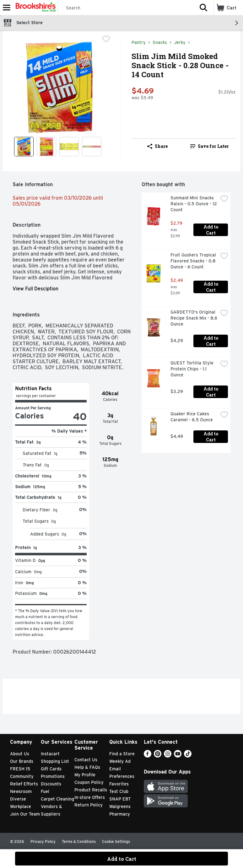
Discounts (51, 784)
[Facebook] (148, 756)
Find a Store (122, 754)
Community (22, 776)
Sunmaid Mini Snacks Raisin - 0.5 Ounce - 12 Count (194, 204)
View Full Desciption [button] (35, 289)
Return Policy (89, 805)
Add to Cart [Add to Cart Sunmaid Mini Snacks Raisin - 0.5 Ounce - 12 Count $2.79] (211, 230)
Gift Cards (51, 769)
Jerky (180, 42)
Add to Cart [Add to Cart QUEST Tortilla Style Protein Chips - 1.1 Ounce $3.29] (211, 392)
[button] (203, 8)
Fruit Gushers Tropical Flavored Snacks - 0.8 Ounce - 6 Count (194, 261)
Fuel (45, 791)
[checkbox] (106, 40)
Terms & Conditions (79, 841)
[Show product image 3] (69, 147)
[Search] (126, 8)
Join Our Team (25, 814)
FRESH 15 (20, 769)
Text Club (119, 791)
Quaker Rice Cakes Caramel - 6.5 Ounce (192, 417)
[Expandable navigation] (7, 8)
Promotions (53, 776)
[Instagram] (168, 756)
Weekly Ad (120, 761)
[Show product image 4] (92, 147)
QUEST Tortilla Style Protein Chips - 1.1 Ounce (193, 369)
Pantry (139, 42)
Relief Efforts (24, 784)
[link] (210, 146)
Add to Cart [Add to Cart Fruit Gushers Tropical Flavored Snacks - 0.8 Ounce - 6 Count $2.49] (211, 287)
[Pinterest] (158, 756)
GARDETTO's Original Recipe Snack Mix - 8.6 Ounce (194, 318)
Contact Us (86, 760)
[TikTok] (188, 756)
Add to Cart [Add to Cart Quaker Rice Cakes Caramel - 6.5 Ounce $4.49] (211, 437)
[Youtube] (178, 756)
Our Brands (22, 761)
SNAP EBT (120, 799)
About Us (20, 754)
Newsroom (21, 791)
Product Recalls (91, 790)
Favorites (119, 784)
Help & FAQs (87, 767)
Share (157, 146)
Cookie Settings (116, 841)
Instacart (50, 754)
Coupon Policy (89, 782)
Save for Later (210, 146)
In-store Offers (90, 797)
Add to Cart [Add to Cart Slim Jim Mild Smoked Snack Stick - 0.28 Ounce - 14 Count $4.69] (122, 859)
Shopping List (55, 761)
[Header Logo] (34, 8)
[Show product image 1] (24, 147)
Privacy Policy (43, 841)
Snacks (160, 42)
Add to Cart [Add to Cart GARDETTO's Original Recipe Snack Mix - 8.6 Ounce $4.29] (211, 341)
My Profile (85, 775)
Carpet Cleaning (57, 799)
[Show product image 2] (46, 147)
